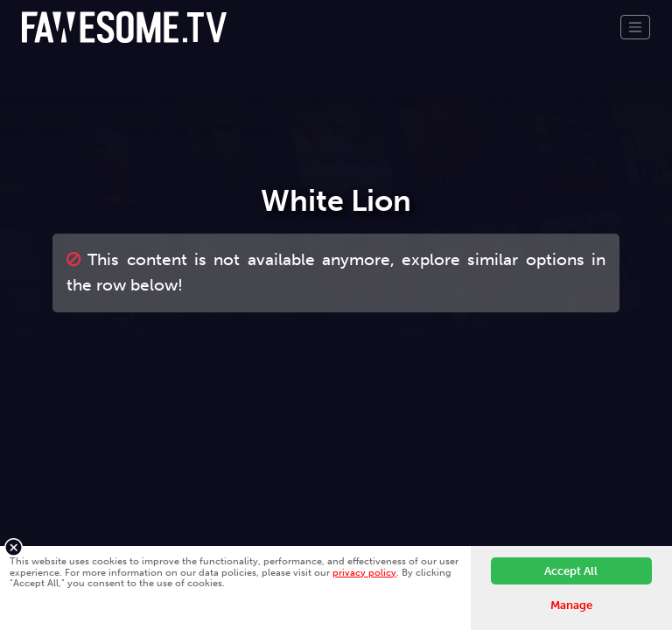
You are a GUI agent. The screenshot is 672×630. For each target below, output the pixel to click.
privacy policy (364, 572)
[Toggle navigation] (635, 27)
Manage (571, 605)
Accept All (571, 571)
